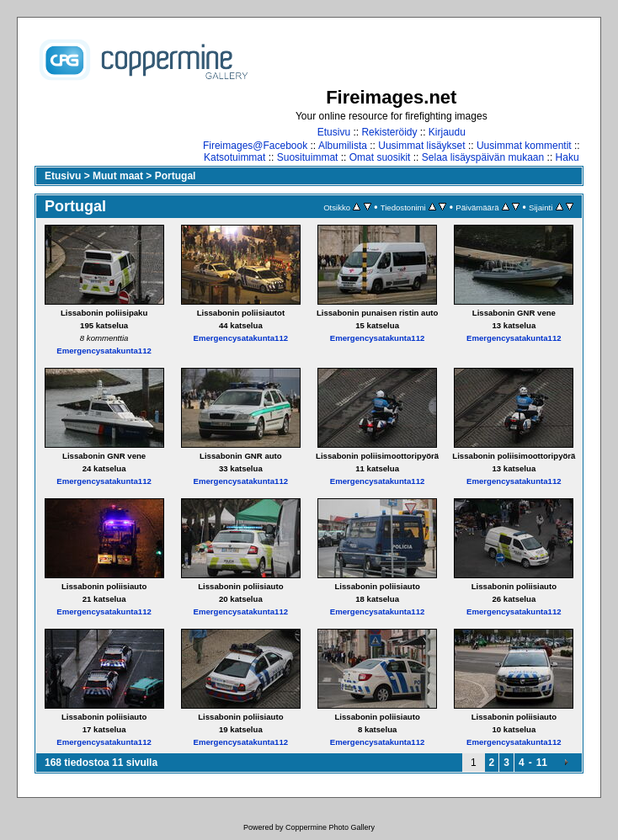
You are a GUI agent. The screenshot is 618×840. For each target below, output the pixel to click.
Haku (567, 157)
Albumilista (343, 146)
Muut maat (118, 176)
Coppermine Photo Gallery (330, 827)
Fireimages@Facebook (255, 146)
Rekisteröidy (389, 132)
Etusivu (334, 132)
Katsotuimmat (234, 157)
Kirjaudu (447, 132)
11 (542, 763)
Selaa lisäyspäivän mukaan (483, 157)
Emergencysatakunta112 (104, 351)
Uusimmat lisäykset (421, 146)
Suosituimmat (308, 157)
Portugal (176, 176)
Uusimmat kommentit (524, 146)
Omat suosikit (380, 157)
